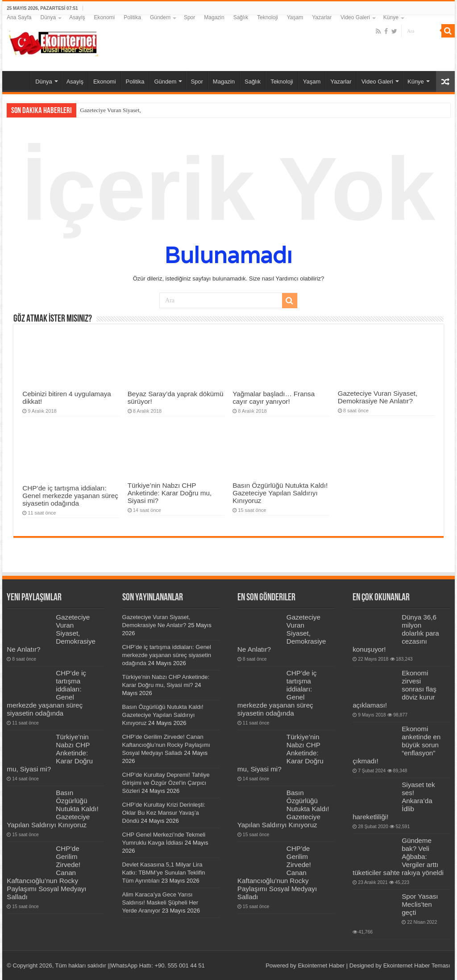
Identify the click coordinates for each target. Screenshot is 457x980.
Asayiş (77, 17)
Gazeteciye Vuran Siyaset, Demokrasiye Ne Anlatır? (378, 397)
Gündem (160, 17)
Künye (391, 17)
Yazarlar (322, 17)
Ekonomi (105, 17)
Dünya (48, 17)
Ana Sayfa (19, 17)
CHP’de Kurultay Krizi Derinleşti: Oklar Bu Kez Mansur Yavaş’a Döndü (164, 813)
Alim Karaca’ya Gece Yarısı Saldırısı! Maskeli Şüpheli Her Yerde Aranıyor (160, 903)
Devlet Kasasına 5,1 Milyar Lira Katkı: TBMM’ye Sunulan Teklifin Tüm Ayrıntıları (164, 873)
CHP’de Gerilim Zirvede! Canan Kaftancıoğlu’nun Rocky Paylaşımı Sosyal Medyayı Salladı (166, 745)
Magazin (214, 17)
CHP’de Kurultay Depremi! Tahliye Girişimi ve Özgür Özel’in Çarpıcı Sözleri (166, 783)
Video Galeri (355, 17)
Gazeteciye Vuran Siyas (108, 110)
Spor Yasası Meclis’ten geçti (420, 904)
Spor (189, 17)
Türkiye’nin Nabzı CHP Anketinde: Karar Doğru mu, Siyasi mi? (170, 493)
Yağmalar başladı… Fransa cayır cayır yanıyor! (274, 398)
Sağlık (241, 17)
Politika (132, 17)
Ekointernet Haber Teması (417, 965)
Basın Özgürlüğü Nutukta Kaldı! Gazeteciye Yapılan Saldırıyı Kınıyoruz (280, 493)
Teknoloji (268, 17)
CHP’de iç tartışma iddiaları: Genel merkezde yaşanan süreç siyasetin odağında (70, 496)
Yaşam (295, 17)
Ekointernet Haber (321, 965)
